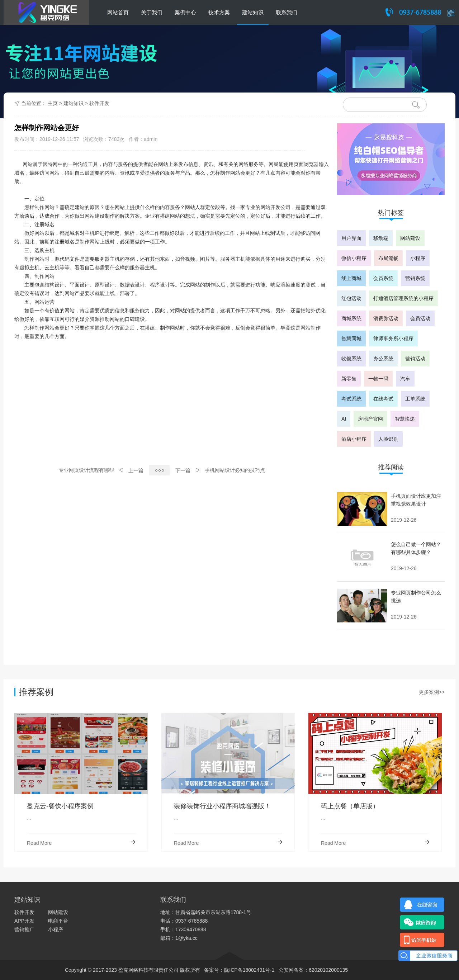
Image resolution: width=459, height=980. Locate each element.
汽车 (405, 379)
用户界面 (351, 238)
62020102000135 (328, 970)
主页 (53, 103)
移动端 (381, 238)
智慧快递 (405, 419)
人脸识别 (388, 439)
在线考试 (383, 399)
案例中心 (185, 12)
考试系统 (351, 399)
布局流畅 (388, 258)
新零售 (349, 379)
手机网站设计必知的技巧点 (235, 470)
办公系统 (383, 359)
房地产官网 (370, 419)
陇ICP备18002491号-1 (249, 970)
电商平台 (58, 921)
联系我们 (287, 12)
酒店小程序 (354, 439)
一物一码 (378, 379)
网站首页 (118, 12)
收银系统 (351, 359)
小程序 (418, 258)
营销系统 (415, 278)
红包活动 (351, 298)
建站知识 (253, 12)
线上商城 (351, 278)
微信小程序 (354, 258)
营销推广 (24, 929)
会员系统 (383, 278)
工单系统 (415, 399)
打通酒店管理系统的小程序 (403, 298)
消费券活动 (386, 318)
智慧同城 (351, 338)
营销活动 (415, 359)
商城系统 (351, 318)
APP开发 (24, 921)
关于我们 (152, 12)
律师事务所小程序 (393, 338)
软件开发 (99, 103)
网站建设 (410, 238)
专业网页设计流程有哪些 (86, 470)
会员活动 (420, 318)
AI (344, 419)
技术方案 (219, 12)
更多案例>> (432, 692)
